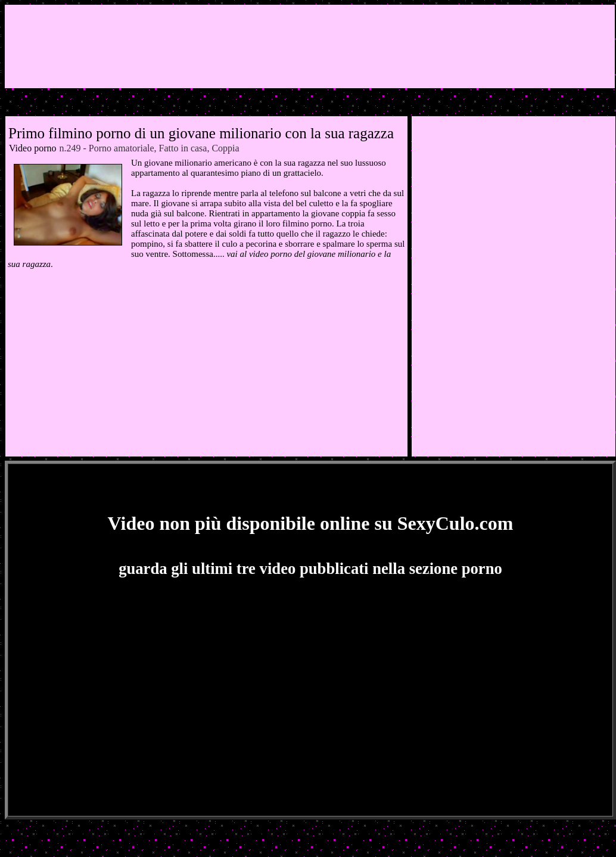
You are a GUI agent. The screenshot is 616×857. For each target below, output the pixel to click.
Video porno (32, 148)
